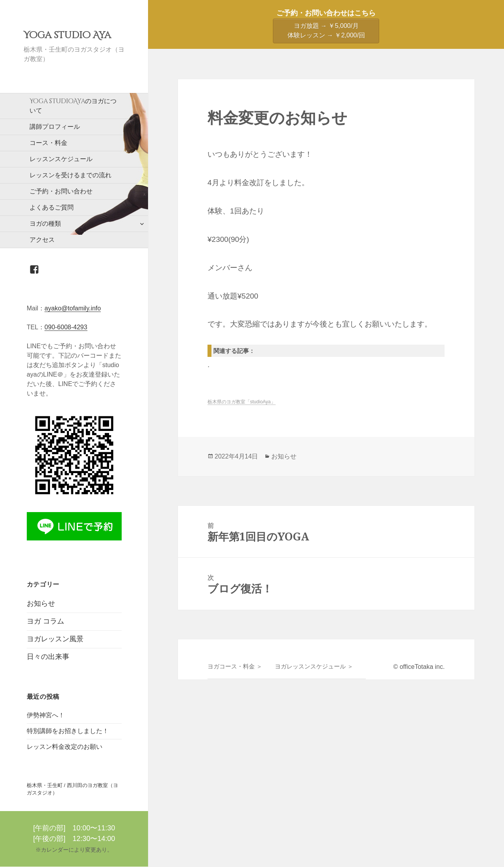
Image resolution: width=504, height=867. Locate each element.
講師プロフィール (55, 127)
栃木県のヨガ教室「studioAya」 (241, 402)
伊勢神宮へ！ (46, 715)
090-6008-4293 (66, 327)
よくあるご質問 (52, 207)
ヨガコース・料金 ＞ (235, 666)
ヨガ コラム (45, 621)
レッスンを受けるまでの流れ (70, 175)
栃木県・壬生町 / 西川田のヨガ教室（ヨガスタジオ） (72, 789)
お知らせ (41, 603)
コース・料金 (48, 143)
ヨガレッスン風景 (55, 639)
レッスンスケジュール (61, 159)
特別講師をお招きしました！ (68, 731)
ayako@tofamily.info (73, 308)
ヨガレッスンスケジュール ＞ (314, 666)
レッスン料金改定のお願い (65, 747)
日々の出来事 (48, 657)
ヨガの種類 (45, 224)
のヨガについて (73, 105)
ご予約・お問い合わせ (61, 191)
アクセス (42, 240)
